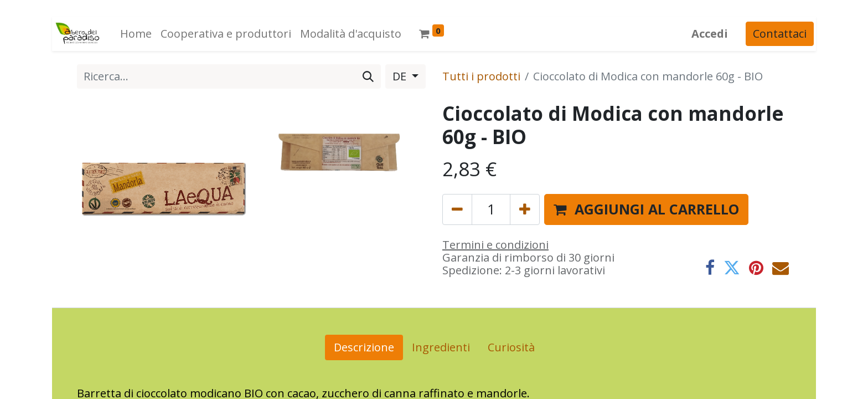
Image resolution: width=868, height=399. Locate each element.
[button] (646, 209)
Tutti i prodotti (481, 76)
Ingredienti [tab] (441, 347)
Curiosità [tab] (511, 347)
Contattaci (782, 34)
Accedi (712, 34)
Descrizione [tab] (364, 347)
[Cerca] (368, 76)
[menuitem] (134, 34)
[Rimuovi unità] (457, 209)
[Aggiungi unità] (525, 209)
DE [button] (401, 76)
